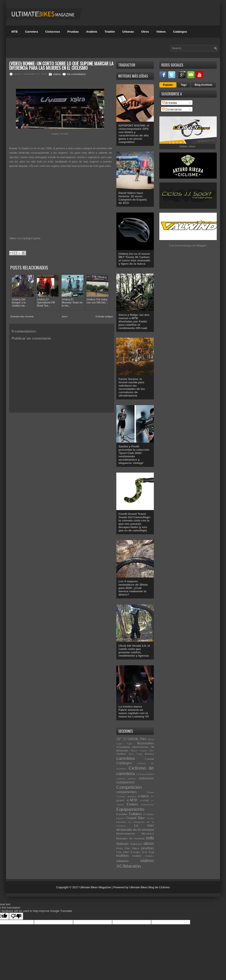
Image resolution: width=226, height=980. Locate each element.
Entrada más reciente (22, 317)
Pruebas (73, 32)
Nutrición (136, 844)
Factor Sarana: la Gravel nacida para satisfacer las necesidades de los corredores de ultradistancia (132, 387)
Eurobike (122, 814)
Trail (151, 852)
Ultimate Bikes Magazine (95, 887)
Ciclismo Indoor (145, 774)
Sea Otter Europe (128, 852)
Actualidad (123, 747)
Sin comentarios (76, 74)
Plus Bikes (132, 849)
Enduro (132, 804)
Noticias (122, 844)
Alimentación (140, 747)
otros (149, 843)
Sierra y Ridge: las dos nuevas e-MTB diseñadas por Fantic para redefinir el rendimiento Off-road (134, 321)
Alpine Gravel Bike (142, 751)
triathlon (122, 856)
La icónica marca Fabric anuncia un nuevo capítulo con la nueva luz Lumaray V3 (134, 712)
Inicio (65, 317)
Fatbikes (135, 814)
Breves (149, 754)
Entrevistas (147, 805)
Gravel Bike (136, 818)
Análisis (92, 32)
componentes (127, 792)
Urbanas (128, 32)
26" (119, 739)
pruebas (148, 848)
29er (143, 739)
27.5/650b (131, 739)
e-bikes (143, 796)
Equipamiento (130, 809)
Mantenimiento (126, 834)
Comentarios (172, 109)
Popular (168, 85)
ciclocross (146, 778)
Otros (145, 32)
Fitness (121, 818)
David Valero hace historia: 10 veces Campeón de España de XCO (133, 198)
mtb (150, 838)
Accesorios (145, 743)
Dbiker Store (187, 146)
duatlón (132, 796)
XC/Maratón (129, 866)
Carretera (32, 32)
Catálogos (180, 32)
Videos (161, 32)
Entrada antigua (104, 317)
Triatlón (110, 32)
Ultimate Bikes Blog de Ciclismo (150, 887)
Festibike (149, 814)
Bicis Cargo (136, 754)
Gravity (150, 819)
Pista (120, 849)
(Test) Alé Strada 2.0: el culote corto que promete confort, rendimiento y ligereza (134, 651)
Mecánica (148, 834)
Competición (129, 787)
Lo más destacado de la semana (135, 828)
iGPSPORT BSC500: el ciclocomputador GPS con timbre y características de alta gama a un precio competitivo (134, 134)
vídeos (57, 74)
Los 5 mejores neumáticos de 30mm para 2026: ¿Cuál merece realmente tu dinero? (133, 588)
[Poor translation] (16, 916)
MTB (15, 32)
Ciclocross (53, 32)
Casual (149, 759)
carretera (125, 758)
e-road (145, 800)
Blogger (201, 246)
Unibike (150, 856)
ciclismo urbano (126, 779)
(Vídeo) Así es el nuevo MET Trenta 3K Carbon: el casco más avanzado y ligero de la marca (134, 259)
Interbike (121, 822)
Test (144, 852)
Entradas (169, 103)
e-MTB (132, 800)
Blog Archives (203, 85)
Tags (184, 85)
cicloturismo (125, 782)
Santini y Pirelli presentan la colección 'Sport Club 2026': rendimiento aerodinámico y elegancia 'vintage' (134, 455)
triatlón (137, 856)
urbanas (122, 861)
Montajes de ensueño (131, 839)
